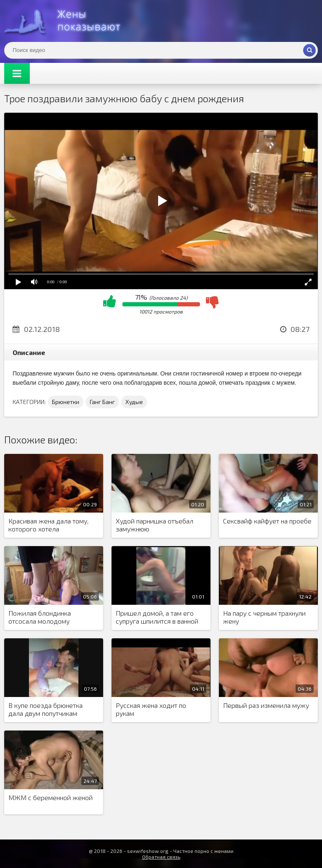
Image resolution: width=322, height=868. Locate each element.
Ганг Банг (102, 402)
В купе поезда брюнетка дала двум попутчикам (45, 709)
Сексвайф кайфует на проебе (267, 521)
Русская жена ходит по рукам (151, 709)
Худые (134, 402)
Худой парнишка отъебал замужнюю (155, 525)
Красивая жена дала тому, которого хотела (48, 525)
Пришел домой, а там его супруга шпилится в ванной (157, 617)
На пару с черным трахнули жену (264, 617)
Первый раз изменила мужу (266, 705)
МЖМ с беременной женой (51, 797)
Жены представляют (67, 21)
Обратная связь (161, 857)
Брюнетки (66, 402)
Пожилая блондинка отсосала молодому (40, 617)
